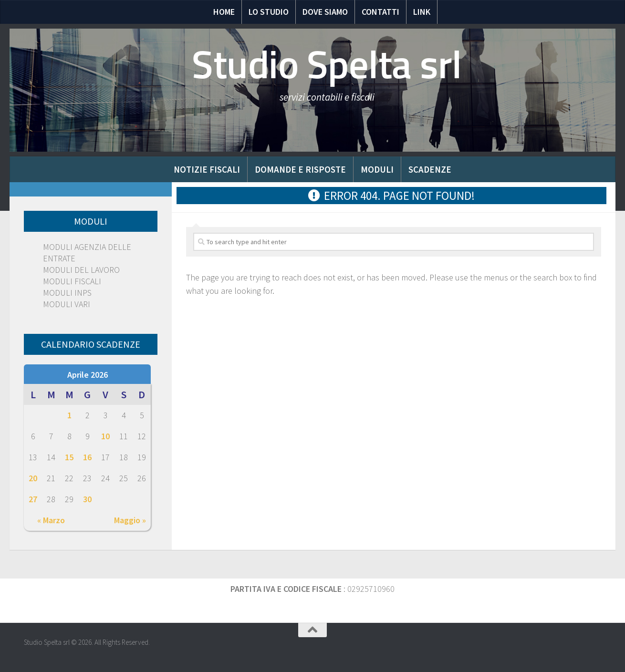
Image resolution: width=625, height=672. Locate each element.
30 (87, 499)
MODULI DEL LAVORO (81, 270)
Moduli (377, 169)
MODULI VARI (67, 304)
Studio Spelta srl (327, 65)
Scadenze (430, 169)
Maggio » (130, 520)
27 (33, 499)
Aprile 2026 (88, 375)
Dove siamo (325, 12)
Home (224, 12)
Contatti (380, 12)
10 (105, 436)
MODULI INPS (67, 293)
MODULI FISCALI (72, 281)
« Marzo (51, 520)
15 (69, 457)
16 (87, 457)
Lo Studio (269, 12)
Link (422, 12)
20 (33, 478)
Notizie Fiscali (207, 169)
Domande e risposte (300, 169)
